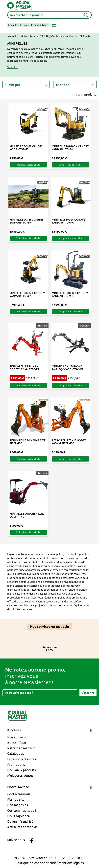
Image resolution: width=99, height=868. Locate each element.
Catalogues (16, 754)
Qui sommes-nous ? (22, 811)
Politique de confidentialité (36, 863)
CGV (62, 858)
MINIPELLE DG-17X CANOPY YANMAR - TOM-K (27, 294)
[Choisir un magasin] (55, 25)
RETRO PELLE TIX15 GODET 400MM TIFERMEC (69, 442)
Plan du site (16, 800)
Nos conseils (17, 737)
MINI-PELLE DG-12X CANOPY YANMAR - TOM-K (70, 294)
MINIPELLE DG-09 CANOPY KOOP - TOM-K (26, 148)
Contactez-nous (19, 794)
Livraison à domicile (22, 759)
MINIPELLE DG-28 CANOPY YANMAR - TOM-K (69, 221)
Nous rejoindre (18, 816)
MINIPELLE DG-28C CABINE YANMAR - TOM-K (26, 221)
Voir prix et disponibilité (28, 165)
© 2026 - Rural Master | (32, 858)
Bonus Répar (17, 743)
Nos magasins (18, 805)
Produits (14, 730)
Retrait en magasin (21, 748)
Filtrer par (12, 85)
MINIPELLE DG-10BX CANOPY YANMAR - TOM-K (70, 148)
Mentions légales (71, 863)
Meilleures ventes (20, 775)
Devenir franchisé (20, 821)
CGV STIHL (75, 858)
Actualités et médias (22, 827)
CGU (53, 858)
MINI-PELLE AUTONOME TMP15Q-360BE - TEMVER (68, 368)
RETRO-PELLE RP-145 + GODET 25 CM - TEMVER (24, 368)
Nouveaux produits (22, 770)
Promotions (16, 765)
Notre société (18, 787)
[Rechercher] (49, 15)
